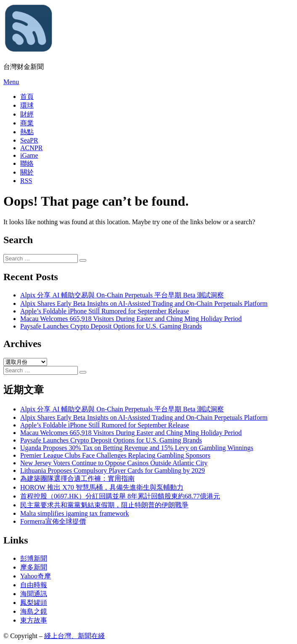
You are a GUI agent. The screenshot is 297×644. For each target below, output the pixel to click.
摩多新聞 (34, 567)
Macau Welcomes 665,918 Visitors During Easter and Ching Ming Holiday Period (131, 319)
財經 (27, 114)
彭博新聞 (34, 558)
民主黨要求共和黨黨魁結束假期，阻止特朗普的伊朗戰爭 (104, 505)
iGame (29, 155)
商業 (27, 123)
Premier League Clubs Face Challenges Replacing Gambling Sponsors (115, 455)
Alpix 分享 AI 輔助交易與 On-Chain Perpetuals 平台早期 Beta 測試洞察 (122, 295)
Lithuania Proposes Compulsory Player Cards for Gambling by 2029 (113, 470)
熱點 (27, 132)
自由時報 (34, 585)
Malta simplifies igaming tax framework (75, 513)
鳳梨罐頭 (34, 603)
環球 (27, 105)
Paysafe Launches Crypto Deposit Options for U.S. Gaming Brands (111, 326)
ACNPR (31, 148)
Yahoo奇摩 (36, 576)
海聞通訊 (34, 594)
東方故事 (34, 620)
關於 (27, 172)
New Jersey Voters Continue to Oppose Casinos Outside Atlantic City (114, 463)
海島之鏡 (34, 611)
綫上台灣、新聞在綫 (74, 636)
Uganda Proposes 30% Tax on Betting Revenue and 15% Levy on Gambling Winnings (137, 448)
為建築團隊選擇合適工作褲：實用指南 (77, 478)
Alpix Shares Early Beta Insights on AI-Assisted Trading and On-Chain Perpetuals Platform (144, 303)
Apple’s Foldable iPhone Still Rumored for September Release (105, 311)
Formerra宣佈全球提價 (53, 521)
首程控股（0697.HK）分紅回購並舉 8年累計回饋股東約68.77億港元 (120, 496)
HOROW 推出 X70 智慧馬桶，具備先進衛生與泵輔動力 (102, 487)
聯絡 (27, 163)
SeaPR (29, 140)
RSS (26, 181)
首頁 (27, 97)
